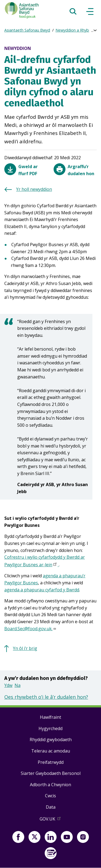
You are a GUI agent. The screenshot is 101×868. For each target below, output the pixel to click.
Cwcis (50, 796)
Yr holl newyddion (34, 189)
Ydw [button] (8, 685)
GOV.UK (51, 820)
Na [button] (18, 685)
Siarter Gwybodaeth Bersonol (51, 773)
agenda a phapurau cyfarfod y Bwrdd (42, 590)
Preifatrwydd (51, 762)
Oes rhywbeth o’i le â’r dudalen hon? (46, 697)
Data (51, 807)
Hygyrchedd (50, 728)
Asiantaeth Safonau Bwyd (27, 30)
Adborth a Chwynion (50, 785)
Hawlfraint (50, 717)
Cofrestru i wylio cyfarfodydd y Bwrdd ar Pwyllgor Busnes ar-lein (45, 561)
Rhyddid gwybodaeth (51, 740)
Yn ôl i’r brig (25, 648)
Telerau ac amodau (51, 751)
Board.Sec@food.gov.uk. (30, 629)
